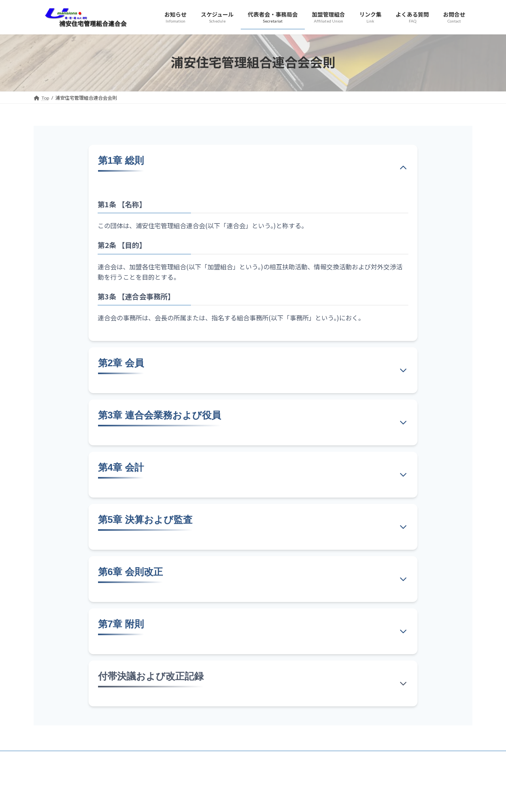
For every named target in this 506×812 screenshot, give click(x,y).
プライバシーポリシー (57, 775)
